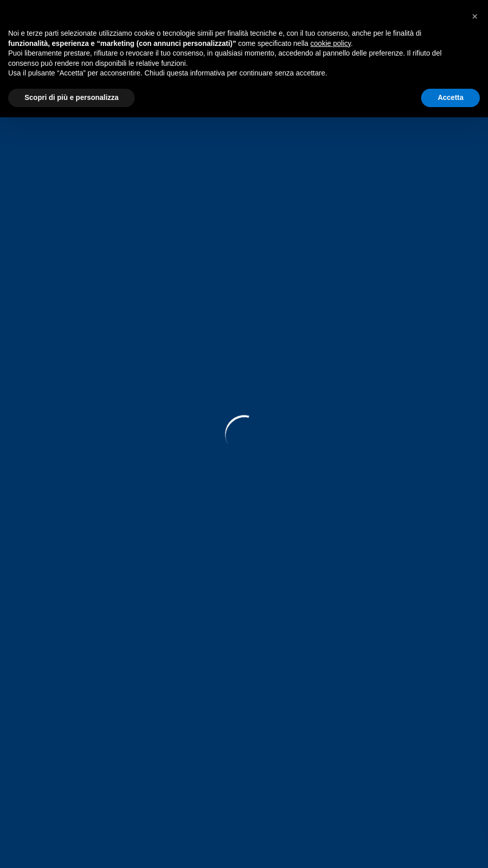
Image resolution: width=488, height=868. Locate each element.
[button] (475, 16)
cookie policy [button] (331, 43)
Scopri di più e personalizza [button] (71, 97)
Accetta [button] (450, 97)
